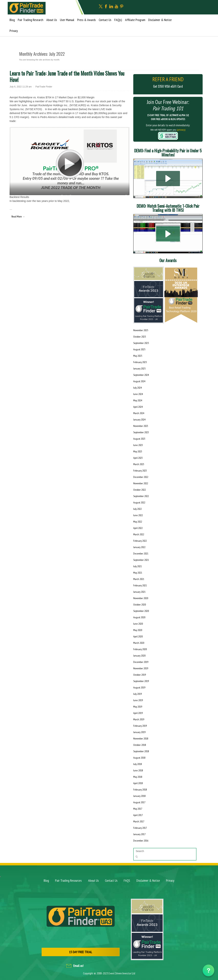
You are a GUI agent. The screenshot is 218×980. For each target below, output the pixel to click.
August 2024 (139, 381)
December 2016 (141, 841)
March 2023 (139, 464)
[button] (168, 179)
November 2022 (141, 483)
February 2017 (140, 828)
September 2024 (141, 375)
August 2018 (139, 758)
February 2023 (140, 471)
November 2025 (141, 330)
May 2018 (138, 777)
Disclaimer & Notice (160, 20)
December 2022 (141, 477)
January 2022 (139, 547)
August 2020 (139, 617)
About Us (52, 20)
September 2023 (141, 432)
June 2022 (138, 515)
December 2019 (141, 662)
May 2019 (138, 707)
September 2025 (141, 343)
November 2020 (141, 598)
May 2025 (138, 356)
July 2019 (137, 694)
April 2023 (138, 458)
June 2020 (138, 624)
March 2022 (139, 534)
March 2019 (139, 719)
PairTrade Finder (44, 87)
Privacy (14, 31)
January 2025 (139, 369)
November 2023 (141, 426)
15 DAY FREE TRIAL (81, 952)
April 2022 (138, 528)
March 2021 (139, 579)
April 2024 (138, 407)
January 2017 (139, 834)
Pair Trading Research (31, 20)
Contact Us (105, 20)
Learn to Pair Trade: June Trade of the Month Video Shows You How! (67, 76)
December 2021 (141, 554)
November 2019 (141, 668)
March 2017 (139, 821)
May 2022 (138, 522)
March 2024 (139, 413)
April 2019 (138, 713)
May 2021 (138, 573)
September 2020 (141, 611)
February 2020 (140, 649)
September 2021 (141, 560)
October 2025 (140, 337)
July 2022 (137, 509)
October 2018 (140, 745)
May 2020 (138, 630)
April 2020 (138, 636)
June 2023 (138, 445)
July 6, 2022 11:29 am (21, 87)
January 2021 (139, 592)
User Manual (67, 20)
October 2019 (140, 675)
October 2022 (140, 490)
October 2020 (140, 605)
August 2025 (139, 349)
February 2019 (140, 726)
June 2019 (138, 700)
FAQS (127, 880)
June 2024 (138, 394)
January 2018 (139, 796)
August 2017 (139, 802)
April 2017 (138, 815)
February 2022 (140, 541)
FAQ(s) (118, 20)
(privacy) (181, 130)
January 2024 (139, 420)
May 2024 (138, 400)
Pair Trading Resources (68, 880)
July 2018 (137, 764)
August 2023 (139, 439)
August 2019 (139, 687)
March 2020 (139, 643)
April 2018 (138, 783)
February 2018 (140, 790)
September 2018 (141, 751)
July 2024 (137, 388)
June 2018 (138, 770)
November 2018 (141, 739)
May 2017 (138, 809)
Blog (12, 20)
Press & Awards (87, 20)
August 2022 (139, 502)
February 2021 (140, 585)
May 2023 (138, 451)
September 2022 (141, 496)
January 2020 (139, 656)
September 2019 (141, 681)
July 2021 (137, 566)
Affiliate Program (135, 20)
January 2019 (139, 732)
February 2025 (140, 362)
